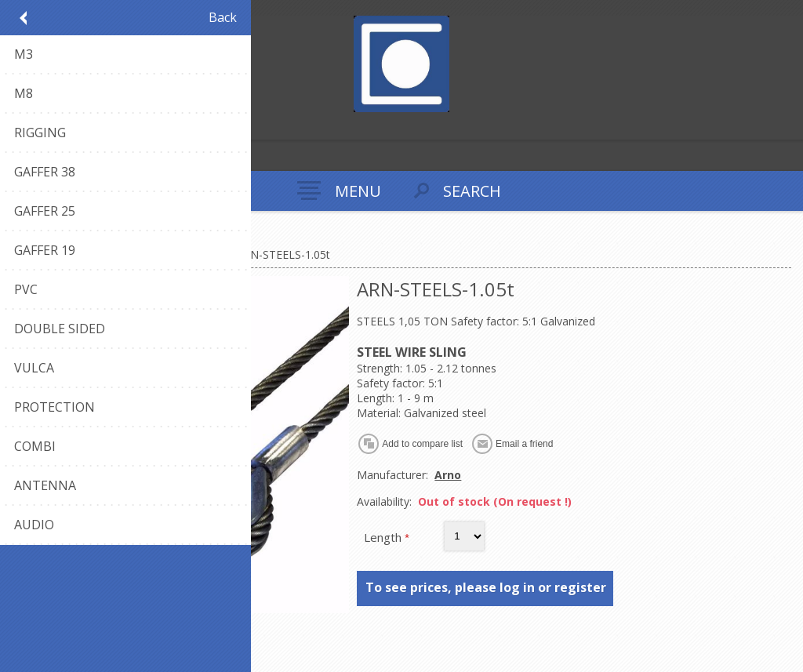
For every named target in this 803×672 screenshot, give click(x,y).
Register (15, 126)
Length (384, 537)
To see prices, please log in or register (486, 587)
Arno (448, 475)
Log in (46, 126)
